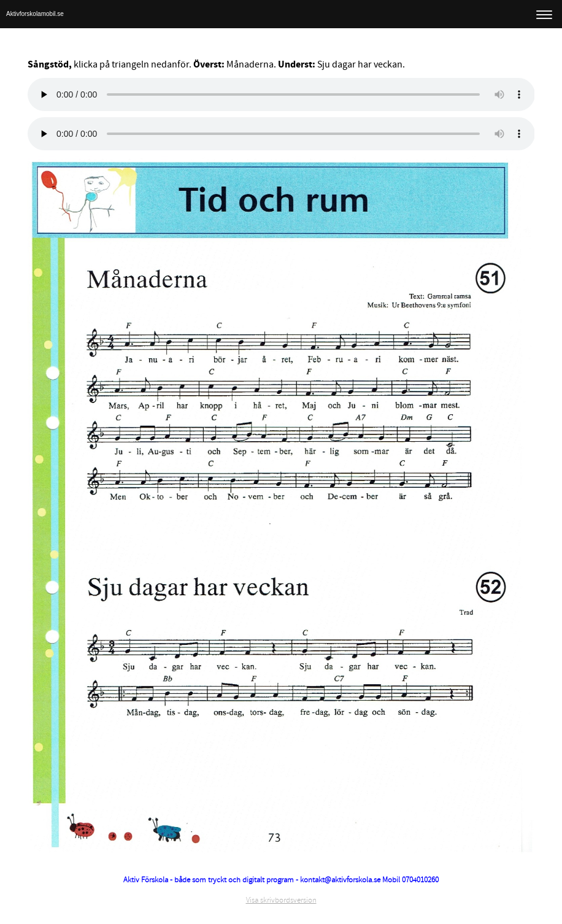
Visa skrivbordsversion (281, 900)
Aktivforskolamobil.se (35, 14)
